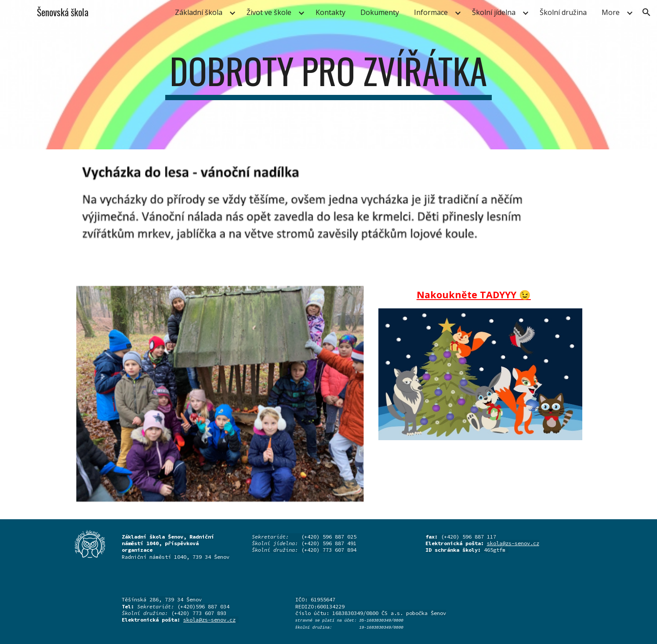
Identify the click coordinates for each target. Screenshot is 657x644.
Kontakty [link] (330, 12)
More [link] (611, 12)
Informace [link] (431, 12)
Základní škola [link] (199, 12)
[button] (646, 12)
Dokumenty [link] (380, 12)
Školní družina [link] (563, 12)
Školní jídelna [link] (494, 12)
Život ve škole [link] (269, 12)
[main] (329, 75)
